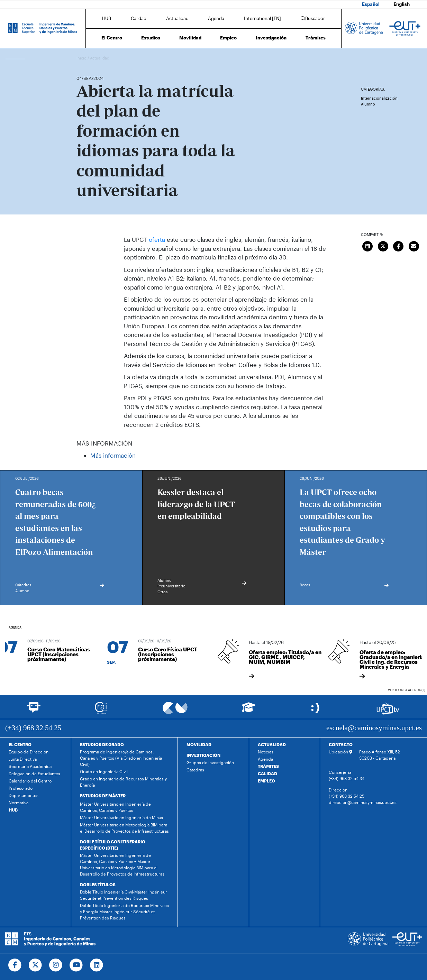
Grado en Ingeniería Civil (104, 771)
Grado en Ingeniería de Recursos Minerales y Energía (123, 782)
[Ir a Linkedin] (97, 965)
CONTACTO (341, 744)
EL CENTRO (20, 744)
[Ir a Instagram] (56, 965)
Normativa (19, 803)
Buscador (313, 18)
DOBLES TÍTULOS (98, 885)
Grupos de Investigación (210, 762)
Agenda (216, 18)
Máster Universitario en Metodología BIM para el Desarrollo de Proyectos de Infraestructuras (124, 828)
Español (371, 4)
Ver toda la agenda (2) (407, 690)
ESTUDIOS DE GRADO (102, 744)
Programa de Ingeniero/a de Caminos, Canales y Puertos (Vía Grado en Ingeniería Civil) (121, 758)
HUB (107, 18)
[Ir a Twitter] (35, 965)
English (402, 4)
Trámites (316, 38)
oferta (158, 239)
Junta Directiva (23, 759)
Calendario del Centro (30, 781)
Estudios (151, 38)
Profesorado (21, 788)
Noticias (266, 752)
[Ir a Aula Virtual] (249, 710)
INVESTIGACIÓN (203, 755)
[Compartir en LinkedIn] (367, 245)
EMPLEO (266, 781)
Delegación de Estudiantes (34, 773)
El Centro (112, 38)
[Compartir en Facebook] (398, 245)
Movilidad (190, 38)
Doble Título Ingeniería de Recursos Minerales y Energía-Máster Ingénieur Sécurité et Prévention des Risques (124, 912)
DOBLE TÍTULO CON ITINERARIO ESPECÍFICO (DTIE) (113, 845)
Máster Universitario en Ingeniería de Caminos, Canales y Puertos (115, 807)
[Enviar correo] (414, 245)
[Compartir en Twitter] (383, 245)
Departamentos (24, 795)
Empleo (228, 38)
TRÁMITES (268, 766)
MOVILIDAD (199, 744)
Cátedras (195, 770)
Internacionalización (379, 98)
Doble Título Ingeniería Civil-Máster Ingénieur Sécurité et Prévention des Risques (124, 895)
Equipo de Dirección (29, 752)
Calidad (139, 18)
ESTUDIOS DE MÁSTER (103, 796)
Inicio (82, 58)
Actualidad (177, 18)
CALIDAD (267, 773)
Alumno (368, 104)
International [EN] (262, 18)
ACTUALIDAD (272, 744)
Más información (113, 455)
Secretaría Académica (30, 766)
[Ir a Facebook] (15, 965)
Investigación (271, 38)
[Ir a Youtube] (76, 965)
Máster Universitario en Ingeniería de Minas (121, 817)
